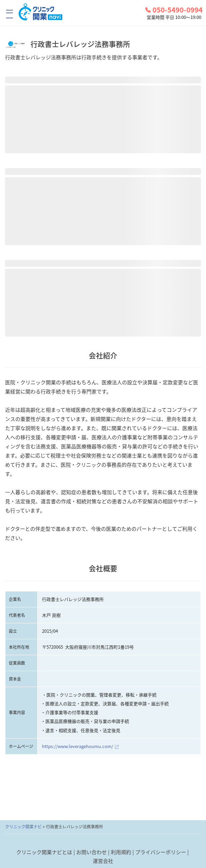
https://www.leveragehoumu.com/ (78, 746)
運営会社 (103, 861)
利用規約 (121, 852)
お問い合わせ (91, 852)
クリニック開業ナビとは (44, 852)
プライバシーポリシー (161, 852)
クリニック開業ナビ (23, 827)
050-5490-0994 (174, 10)
